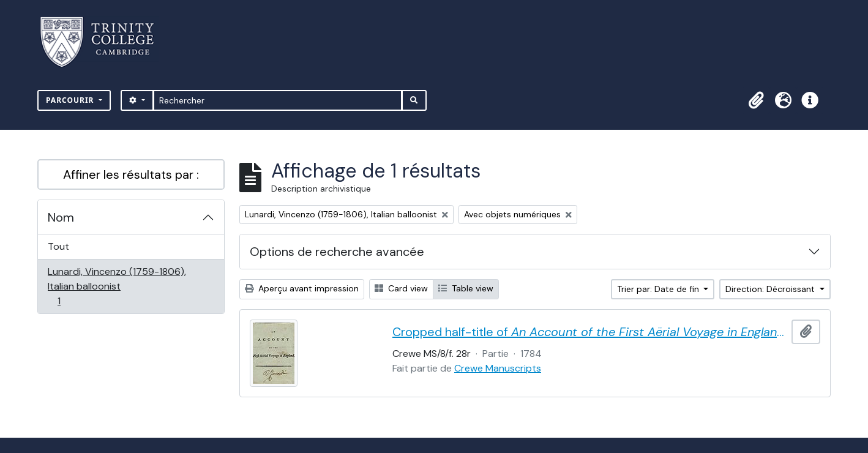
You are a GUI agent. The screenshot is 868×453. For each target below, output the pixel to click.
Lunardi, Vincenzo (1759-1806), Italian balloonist (117, 286)
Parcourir (71, 100)
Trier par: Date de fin (659, 289)
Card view (401, 288)
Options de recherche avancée (337, 252)
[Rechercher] (278, 100)
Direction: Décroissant (771, 289)
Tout (58, 246)
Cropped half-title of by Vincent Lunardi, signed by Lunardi (589, 332)
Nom (61, 217)
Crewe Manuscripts (498, 368)
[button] (756, 100)
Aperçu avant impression (302, 288)
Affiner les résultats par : (131, 174)
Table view (466, 288)
